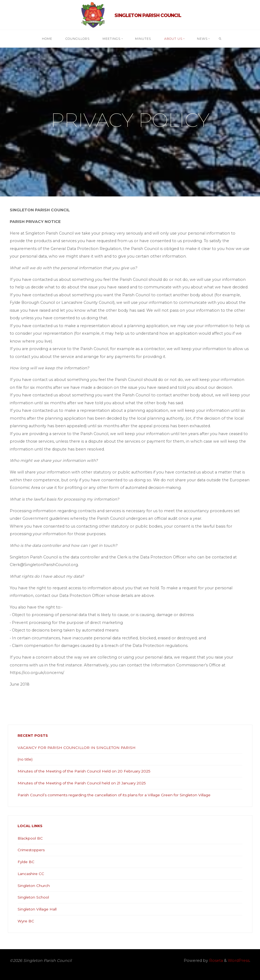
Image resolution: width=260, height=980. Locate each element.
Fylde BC (26, 862)
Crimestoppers (33, 850)
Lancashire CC (31, 874)
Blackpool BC (31, 838)
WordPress (239, 961)
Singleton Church (35, 886)
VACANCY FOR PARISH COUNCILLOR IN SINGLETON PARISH (78, 748)
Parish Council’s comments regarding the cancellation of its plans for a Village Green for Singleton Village (121, 795)
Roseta (215, 961)
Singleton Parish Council (148, 15)
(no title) (26, 759)
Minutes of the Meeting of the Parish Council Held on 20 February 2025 (88, 771)
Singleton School (35, 897)
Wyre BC (26, 921)
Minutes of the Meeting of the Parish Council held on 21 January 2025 (85, 783)
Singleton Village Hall (39, 909)
